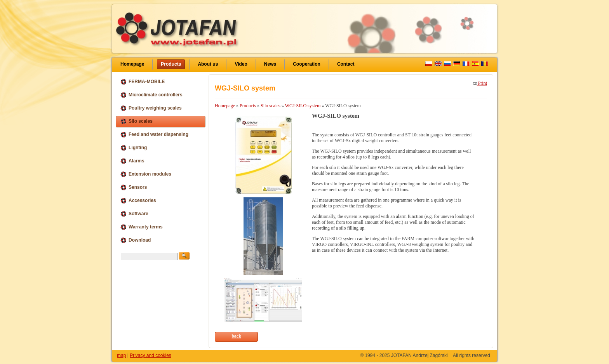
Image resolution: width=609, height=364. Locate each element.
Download (135, 240)
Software (134, 214)
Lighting (133, 148)
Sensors (133, 187)
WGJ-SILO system (303, 106)
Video (241, 64)
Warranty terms (141, 227)
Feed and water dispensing (154, 135)
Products (171, 64)
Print (480, 83)
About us (208, 64)
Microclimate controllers (151, 95)
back (236, 336)
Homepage (132, 64)
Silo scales (136, 121)
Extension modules (146, 174)
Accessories (138, 201)
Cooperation (307, 64)
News (270, 64)
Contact (346, 64)
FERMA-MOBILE (142, 82)
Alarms (132, 161)
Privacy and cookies (151, 355)
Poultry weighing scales (151, 108)
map (121, 355)
